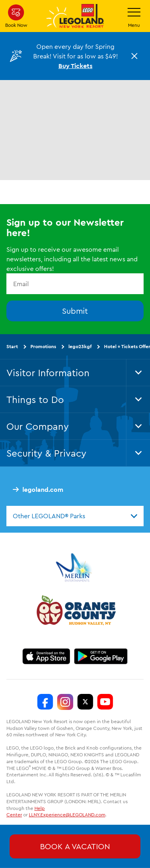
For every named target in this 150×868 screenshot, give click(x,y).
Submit (75, 311)
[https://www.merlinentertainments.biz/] (75, 567)
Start (12, 346)
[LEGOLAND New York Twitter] (85, 702)
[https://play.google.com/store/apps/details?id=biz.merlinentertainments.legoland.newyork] (101, 656)
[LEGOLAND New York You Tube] (105, 702)
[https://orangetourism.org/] (75, 611)
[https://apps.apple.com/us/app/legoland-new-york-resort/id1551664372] (46, 656)
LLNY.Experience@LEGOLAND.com (67, 815)
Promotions (43, 346)
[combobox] (75, 516)
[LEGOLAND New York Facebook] (45, 702)
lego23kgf (80, 346)
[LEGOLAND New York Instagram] (65, 702)
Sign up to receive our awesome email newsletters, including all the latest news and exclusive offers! (72, 259)
